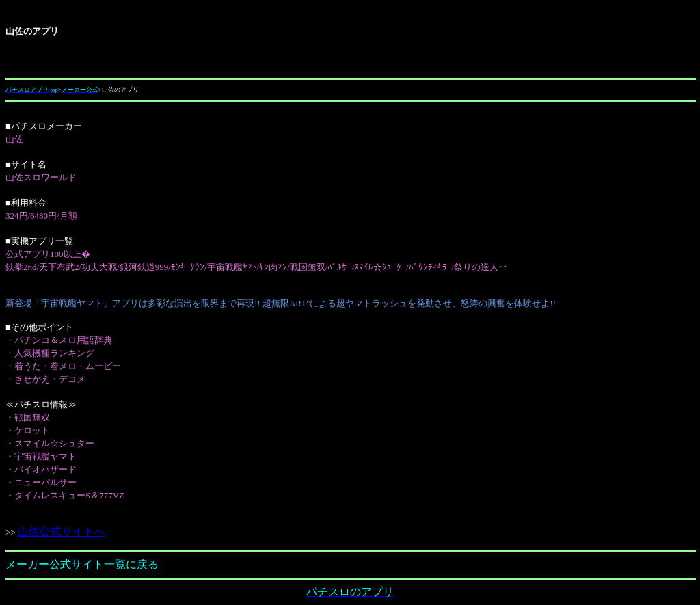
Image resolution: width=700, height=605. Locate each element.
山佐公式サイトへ (62, 532)
